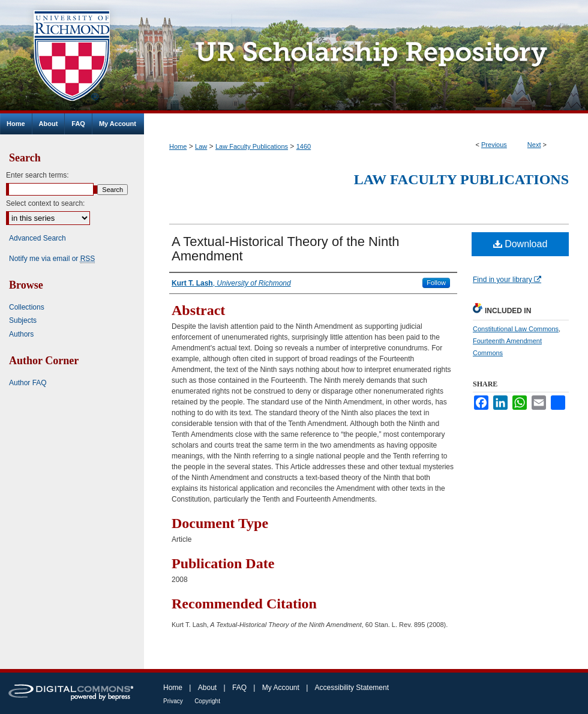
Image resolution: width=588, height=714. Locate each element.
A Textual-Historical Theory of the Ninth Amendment (285, 249)
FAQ (239, 688)
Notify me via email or (52, 259)
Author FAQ (28, 383)
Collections (27, 307)
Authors (21, 334)
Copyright (207, 701)
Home (178, 146)
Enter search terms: (37, 175)
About (207, 688)
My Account (281, 688)
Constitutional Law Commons (516, 329)
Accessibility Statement (352, 688)
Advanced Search (37, 238)
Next (534, 145)
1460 (304, 146)
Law (201, 146)
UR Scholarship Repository (366, 57)
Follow (436, 283)
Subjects (23, 320)
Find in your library (507, 280)
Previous (494, 145)
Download (520, 244)
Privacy (173, 701)
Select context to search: (45, 203)
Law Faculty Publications (252, 146)
